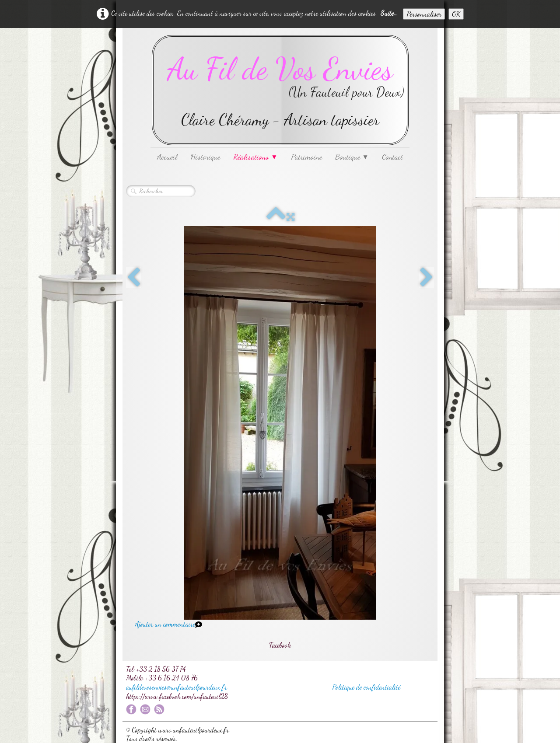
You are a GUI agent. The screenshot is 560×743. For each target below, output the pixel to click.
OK (456, 14)
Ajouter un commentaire (165, 624)
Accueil (167, 157)
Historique (205, 157)
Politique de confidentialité (366, 687)
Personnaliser (424, 14)
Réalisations (255, 157)
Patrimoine (306, 157)
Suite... (389, 13)
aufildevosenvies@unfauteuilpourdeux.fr (177, 687)
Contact (392, 157)
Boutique (352, 157)
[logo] (280, 90)
